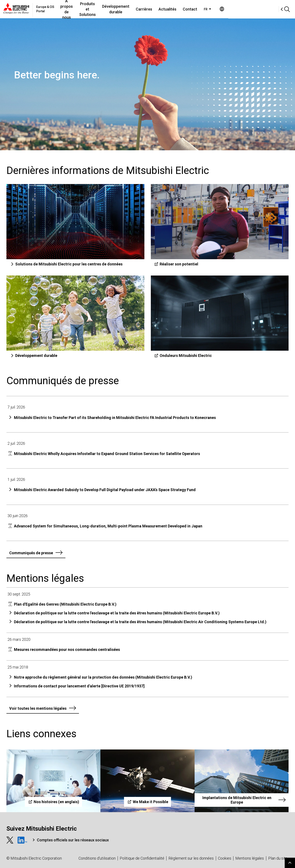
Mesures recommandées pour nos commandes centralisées (67, 649)
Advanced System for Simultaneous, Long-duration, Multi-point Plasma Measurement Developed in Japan (108, 526)
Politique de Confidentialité (142, 858)
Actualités (216, 9)
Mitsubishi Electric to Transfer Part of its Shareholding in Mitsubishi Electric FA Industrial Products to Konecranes (115, 418)
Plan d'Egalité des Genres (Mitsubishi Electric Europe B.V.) (65, 604)
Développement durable (160, 9)
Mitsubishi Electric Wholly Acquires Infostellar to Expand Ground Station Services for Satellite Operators (107, 454)
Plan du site (278, 858)
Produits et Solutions (118, 9)
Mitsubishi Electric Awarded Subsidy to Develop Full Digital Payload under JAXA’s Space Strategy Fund (105, 490)
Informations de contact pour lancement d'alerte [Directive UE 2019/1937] (79, 686)
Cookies (225, 858)
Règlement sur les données (191, 858)
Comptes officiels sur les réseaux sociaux (73, 840)
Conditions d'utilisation (97, 858)
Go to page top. (290, 863)
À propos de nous (81, 9)
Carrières (193, 9)
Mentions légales (250, 858)
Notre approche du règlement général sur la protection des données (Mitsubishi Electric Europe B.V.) (103, 677)
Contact (239, 9)
